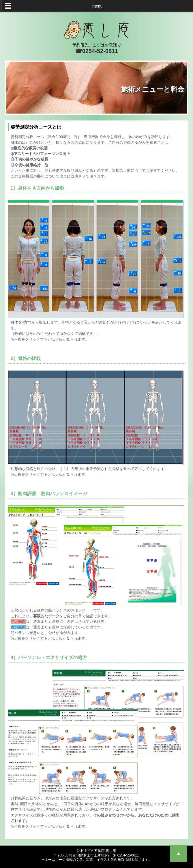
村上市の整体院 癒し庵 (98, 851)
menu (98, 6)
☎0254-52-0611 (97, 51)
